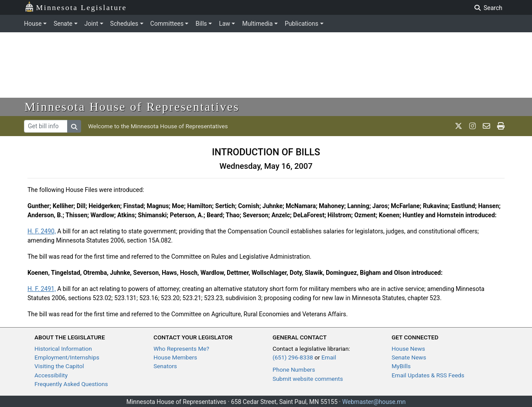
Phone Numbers (294, 369)
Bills (201, 24)
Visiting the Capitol (59, 366)
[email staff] (486, 126)
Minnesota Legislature (76, 7)
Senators (165, 366)
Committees (167, 24)
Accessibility (51, 375)
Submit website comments (308, 379)
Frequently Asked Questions (71, 384)
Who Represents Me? (181, 349)
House (33, 24)
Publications (302, 24)
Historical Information (63, 349)
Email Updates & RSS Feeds (428, 375)
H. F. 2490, (42, 231)
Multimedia (257, 24)
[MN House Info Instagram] (472, 126)
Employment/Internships (67, 357)
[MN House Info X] (459, 126)
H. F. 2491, (42, 289)
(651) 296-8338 (293, 357)
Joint (91, 24)
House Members (175, 357)
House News (408, 349)
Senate (63, 24)
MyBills (401, 366)
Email (329, 357)
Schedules (124, 24)
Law (225, 24)
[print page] (501, 126)
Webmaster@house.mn (374, 402)
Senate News (409, 357)
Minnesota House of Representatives (132, 107)
